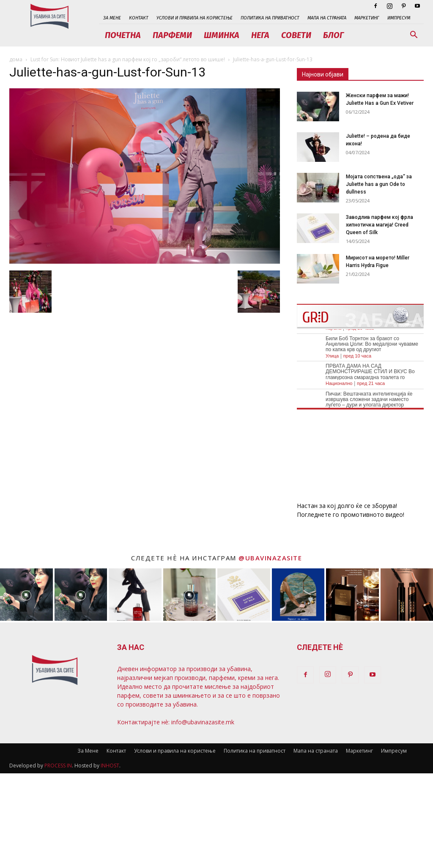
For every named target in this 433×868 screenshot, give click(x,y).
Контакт (139, 18)
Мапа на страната (327, 18)
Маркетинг (367, 18)
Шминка (222, 35)
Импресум (399, 18)
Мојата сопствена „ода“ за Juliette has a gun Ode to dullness (379, 184)
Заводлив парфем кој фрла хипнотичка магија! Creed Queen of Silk (380, 225)
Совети (296, 35)
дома (16, 59)
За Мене (112, 18)
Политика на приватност (270, 18)
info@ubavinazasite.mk (203, 722)
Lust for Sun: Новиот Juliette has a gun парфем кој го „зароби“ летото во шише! (128, 59)
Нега (260, 35)
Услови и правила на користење (195, 18)
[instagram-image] (26, 595)
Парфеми (172, 35)
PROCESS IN (58, 766)
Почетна (123, 35)
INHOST (110, 766)
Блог (333, 35)
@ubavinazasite (270, 558)
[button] (414, 36)
